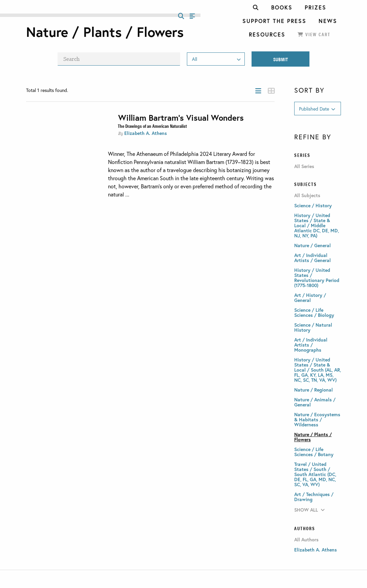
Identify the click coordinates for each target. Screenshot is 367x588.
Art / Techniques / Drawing (314, 497)
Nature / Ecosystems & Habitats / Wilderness (317, 419)
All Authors (306, 540)
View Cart (314, 34)
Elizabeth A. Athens (146, 133)
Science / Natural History (313, 327)
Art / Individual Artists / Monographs (311, 345)
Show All (309, 510)
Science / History (313, 205)
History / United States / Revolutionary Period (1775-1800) (317, 278)
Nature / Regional (314, 390)
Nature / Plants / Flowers (313, 437)
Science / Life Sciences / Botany (314, 452)
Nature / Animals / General (315, 402)
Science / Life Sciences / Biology (314, 312)
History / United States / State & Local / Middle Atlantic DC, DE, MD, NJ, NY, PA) (317, 225)
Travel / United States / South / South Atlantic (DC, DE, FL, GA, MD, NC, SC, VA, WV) (315, 474)
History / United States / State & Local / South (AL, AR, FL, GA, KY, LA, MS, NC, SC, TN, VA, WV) (318, 370)
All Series (304, 166)
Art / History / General (310, 298)
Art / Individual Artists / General (312, 258)
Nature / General (312, 245)
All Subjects (307, 195)
